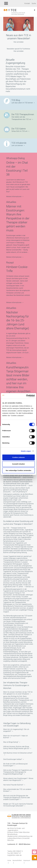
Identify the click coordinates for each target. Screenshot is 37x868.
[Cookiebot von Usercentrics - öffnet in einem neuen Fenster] (26, 396)
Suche (34, 3)
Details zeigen (26, 451)
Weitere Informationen (14, 197)
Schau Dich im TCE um (19, 131)
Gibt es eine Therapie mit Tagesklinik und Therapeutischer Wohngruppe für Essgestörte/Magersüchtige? (18, 772)
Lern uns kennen (17, 145)
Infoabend (25, 694)
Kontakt (27, 3)
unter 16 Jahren (18, 587)
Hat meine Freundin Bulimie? (13, 785)
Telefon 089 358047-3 (15, 851)
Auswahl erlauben (18, 464)
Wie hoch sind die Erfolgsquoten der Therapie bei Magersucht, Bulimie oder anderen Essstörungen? (17, 798)
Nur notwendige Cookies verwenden (18, 470)
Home (9, 860)
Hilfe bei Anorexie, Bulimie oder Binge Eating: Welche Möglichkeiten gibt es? (16, 747)
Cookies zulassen (19, 457)
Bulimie (24, 485)
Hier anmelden (19, 42)
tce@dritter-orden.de (14, 855)
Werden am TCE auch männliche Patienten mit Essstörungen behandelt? (18, 805)
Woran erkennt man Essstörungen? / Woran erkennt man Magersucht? (18, 779)
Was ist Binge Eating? (11, 742)
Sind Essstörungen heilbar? (13, 759)
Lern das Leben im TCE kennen (22, 103)
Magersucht (16, 477)
